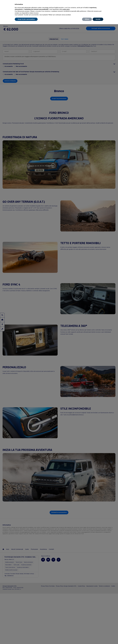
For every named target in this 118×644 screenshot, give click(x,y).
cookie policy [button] (66, 9)
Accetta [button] (98, 19)
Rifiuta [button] (87, 19)
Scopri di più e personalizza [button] (26, 19)
